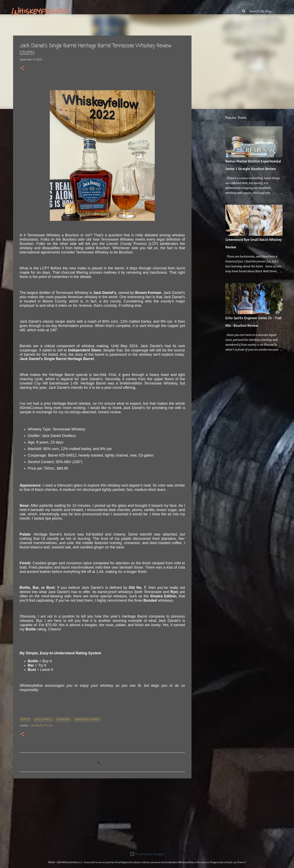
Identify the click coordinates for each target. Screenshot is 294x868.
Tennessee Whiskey (87, 720)
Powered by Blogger (147, 854)
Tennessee (63, 720)
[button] (22, 69)
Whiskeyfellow (39, 11)
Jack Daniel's (43, 720)
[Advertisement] (102, 813)
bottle (26, 720)
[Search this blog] (269, 11)
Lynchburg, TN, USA (41, 726)
